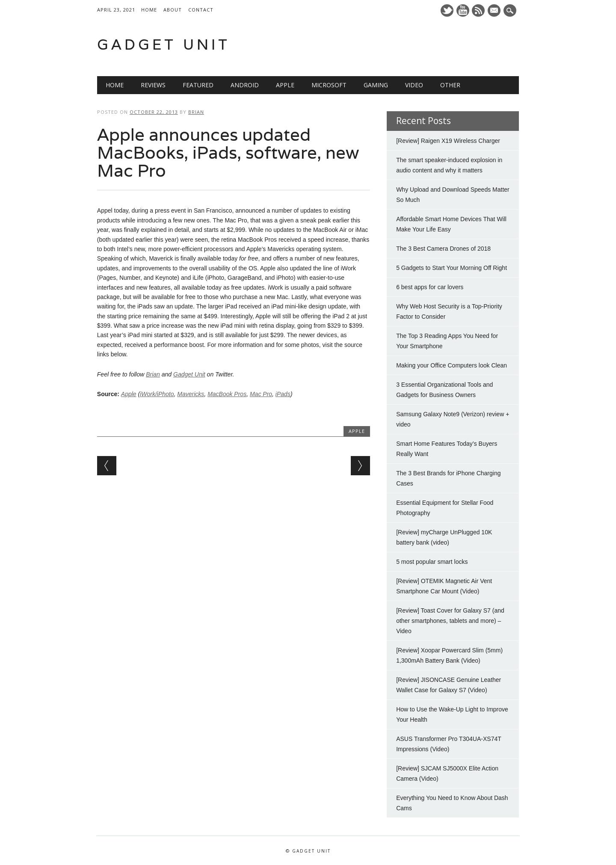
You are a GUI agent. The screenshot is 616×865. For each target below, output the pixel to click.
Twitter (447, 10)
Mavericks (191, 394)
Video (414, 85)
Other (450, 85)
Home (149, 10)
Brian (196, 112)
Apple (285, 85)
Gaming (376, 85)
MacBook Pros (227, 394)
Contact (201, 10)
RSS (478, 10)
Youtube (463, 10)
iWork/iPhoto (157, 394)
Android (245, 85)
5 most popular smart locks (432, 562)
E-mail (495, 11)
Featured (198, 85)
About (173, 10)
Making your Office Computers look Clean (452, 365)
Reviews (153, 85)
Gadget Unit (164, 44)
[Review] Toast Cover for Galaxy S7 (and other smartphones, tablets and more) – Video (450, 621)
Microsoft (329, 85)
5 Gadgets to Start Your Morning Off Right (452, 268)
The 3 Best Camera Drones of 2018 (443, 249)
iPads (283, 394)
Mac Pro (261, 394)
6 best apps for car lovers (430, 287)
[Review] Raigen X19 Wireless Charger (448, 141)
